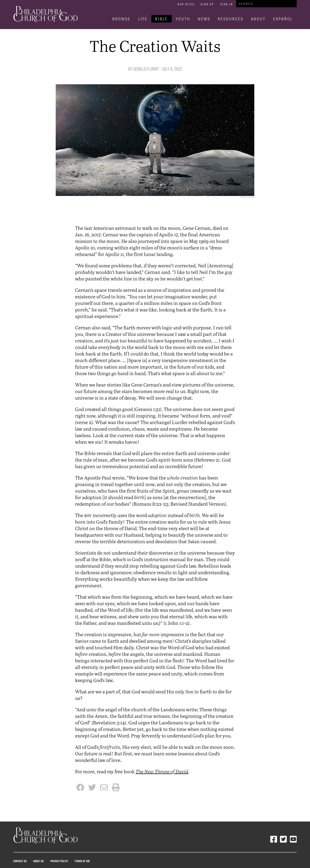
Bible (161, 19)
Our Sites (186, 4)
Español (283, 19)
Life (143, 19)
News (204, 19)
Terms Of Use (82, 861)
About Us (39, 861)
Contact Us (20, 861)
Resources (231, 19)
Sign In (227, 4)
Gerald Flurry (146, 69)
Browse (121, 19)
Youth (183, 19)
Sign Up (207, 4)
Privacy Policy (59, 861)
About (258, 19)
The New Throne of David (162, 771)
